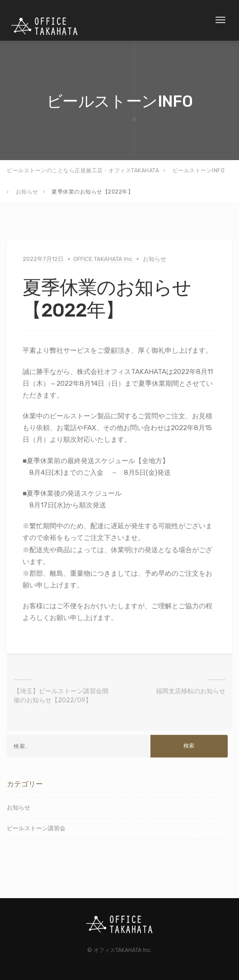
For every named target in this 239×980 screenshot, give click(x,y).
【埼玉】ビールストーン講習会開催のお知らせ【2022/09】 (61, 696)
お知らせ (155, 259)
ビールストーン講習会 (36, 828)
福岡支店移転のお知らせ (191, 691)
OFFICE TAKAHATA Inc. (103, 259)
